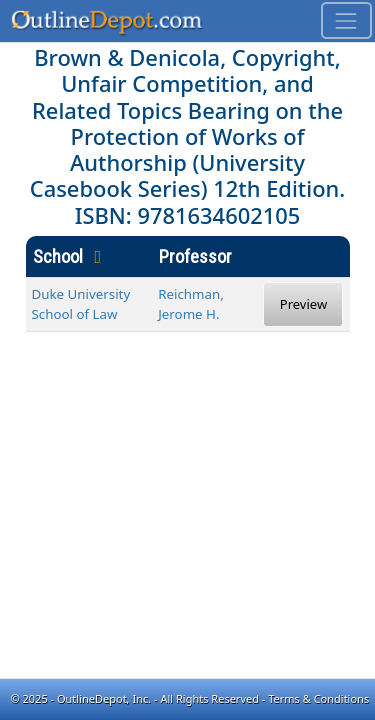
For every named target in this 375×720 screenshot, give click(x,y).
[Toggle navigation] (346, 20)
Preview (303, 304)
